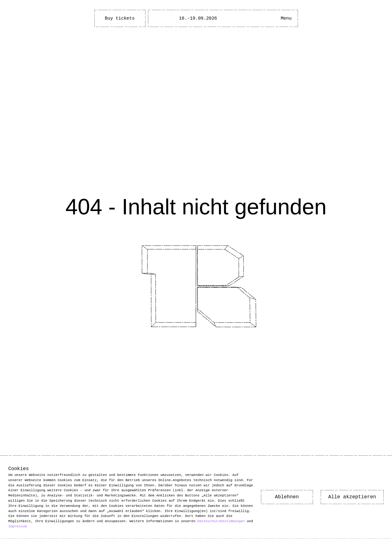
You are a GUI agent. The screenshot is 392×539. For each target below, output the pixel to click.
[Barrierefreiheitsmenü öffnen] (268, 18)
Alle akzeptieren (352, 497)
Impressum (17, 526)
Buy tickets (120, 19)
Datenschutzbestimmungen (221, 521)
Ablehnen (287, 497)
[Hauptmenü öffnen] (286, 18)
